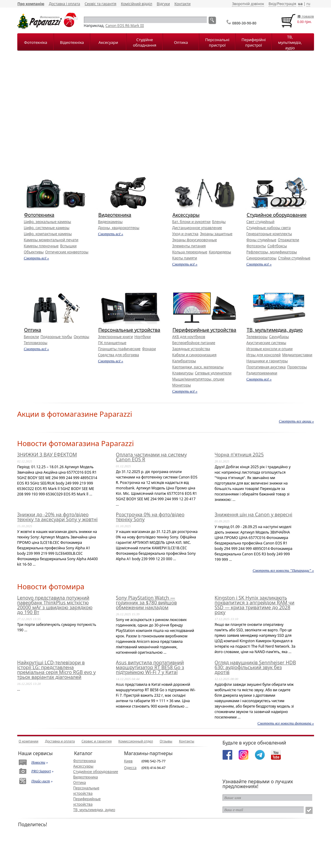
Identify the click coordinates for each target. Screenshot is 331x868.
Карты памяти (185, 258)
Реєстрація (286, 4)
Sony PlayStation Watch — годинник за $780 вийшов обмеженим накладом (146, 603)
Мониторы (182, 385)
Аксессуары (186, 215)
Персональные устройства (129, 330)
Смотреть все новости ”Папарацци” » (283, 570)
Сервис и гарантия (97, 741)
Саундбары (279, 337)
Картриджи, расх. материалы (198, 367)
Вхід (272, 4)
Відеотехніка (72, 42)
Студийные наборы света (269, 228)
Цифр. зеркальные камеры (48, 222)
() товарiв (305, 16)
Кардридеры (220, 252)
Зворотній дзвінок (248, 4)
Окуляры (81, 337)
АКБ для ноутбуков (189, 337)
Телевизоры (257, 337)
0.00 (300, 22)
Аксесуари (108, 42)
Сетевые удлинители (213, 373)
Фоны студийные (261, 240)
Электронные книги (116, 337)
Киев (128, 761)
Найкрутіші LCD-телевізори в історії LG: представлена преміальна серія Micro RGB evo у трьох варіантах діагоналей (57, 670)
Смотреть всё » (36, 258)
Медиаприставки (297, 355)
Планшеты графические (119, 349)
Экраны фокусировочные (195, 240)
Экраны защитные (216, 234)
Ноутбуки (143, 337)
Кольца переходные (190, 252)
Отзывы (166, 741)
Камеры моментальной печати (51, 240)
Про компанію (31, 4)
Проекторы (297, 367)
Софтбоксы (277, 246)
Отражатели (288, 240)
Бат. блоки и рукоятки (192, 222)
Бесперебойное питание (194, 343)
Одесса (130, 768)
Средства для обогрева (119, 355)
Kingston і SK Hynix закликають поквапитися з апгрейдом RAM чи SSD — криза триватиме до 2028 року (255, 605)
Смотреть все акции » (296, 421)
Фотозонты (256, 246)
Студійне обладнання (145, 42)
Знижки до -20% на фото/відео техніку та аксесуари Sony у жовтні (58, 517)
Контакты (187, 741)
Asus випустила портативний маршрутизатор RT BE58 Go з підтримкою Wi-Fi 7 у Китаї (150, 667)
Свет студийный (261, 222)
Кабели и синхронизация (194, 355)
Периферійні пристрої (253, 42)
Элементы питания (189, 246)
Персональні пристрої (217, 42)
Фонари (149, 349)
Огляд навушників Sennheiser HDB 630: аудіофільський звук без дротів (255, 667)
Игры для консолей (264, 355)
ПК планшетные (112, 343)
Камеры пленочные (41, 246)
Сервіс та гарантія (100, 4)
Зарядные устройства (191, 349)
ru (308, 4)
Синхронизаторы (261, 258)
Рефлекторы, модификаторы (272, 252)
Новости (38, 762)
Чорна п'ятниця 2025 (239, 455)
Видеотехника (115, 215)
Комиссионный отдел (136, 741)
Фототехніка (35, 42)
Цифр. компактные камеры (48, 234)
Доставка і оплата (64, 4)
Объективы (34, 252)
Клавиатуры (183, 373)
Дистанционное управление (197, 228)
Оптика (181, 42)
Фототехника (39, 215)
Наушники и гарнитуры (267, 361)
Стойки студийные (294, 258)
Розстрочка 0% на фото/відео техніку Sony (150, 517)
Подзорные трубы (56, 337)
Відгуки (163, 4)
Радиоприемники (262, 373)
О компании (29, 741)
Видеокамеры (110, 222)
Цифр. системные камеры (47, 228)
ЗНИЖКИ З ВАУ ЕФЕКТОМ (47, 455)
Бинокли (31, 337)
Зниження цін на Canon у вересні (254, 515)
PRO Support (41, 771)
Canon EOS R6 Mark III (125, 26)
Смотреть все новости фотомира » (286, 723)
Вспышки (68, 246)
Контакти (182, 4)
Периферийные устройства (205, 330)
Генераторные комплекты (269, 234)
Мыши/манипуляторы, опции (198, 379)
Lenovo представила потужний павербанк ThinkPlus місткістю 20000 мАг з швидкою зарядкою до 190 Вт (55, 605)
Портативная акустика (266, 367)
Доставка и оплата (60, 741)
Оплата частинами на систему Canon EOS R (151, 457)
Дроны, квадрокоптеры (119, 228)
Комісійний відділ (136, 4)
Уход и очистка (185, 234)
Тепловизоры (36, 343)
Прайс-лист (41, 781)
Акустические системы (266, 343)
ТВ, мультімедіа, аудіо (290, 42)
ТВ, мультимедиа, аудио (275, 330)
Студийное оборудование (277, 215)
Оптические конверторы (67, 252)
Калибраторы (184, 361)
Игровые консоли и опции (270, 349)
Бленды (219, 222)
